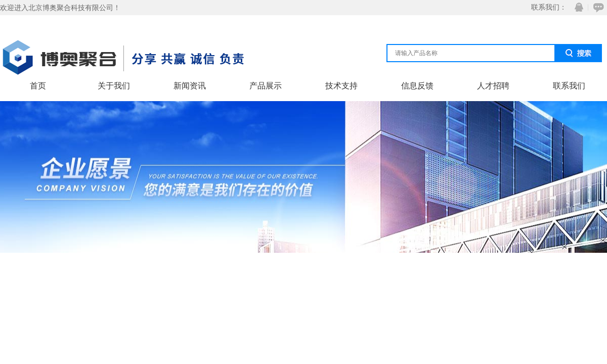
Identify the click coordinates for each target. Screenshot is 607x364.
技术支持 (341, 86)
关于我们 (114, 86)
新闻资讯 (190, 86)
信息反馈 (417, 86)
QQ (577, 7)
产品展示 (266, 86)
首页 (38, 86)
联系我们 (569, 86)
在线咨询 (597, 7)
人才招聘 (493, 86)
